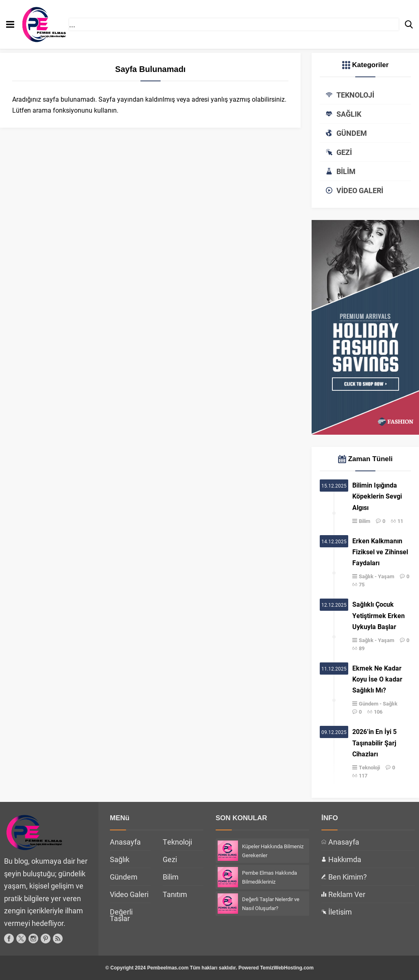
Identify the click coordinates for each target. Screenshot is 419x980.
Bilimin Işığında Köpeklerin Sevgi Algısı (377, 496)
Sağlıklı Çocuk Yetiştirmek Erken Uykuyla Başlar (379, 615)
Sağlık (366, 576)
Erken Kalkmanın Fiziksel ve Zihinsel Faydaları (380, 552)
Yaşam (386, 576)
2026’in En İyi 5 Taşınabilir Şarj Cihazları (374, 742)
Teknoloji (369, 767)
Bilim (364, 521)
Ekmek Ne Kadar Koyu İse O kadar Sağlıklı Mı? (377, 679)
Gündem (369, 703)
